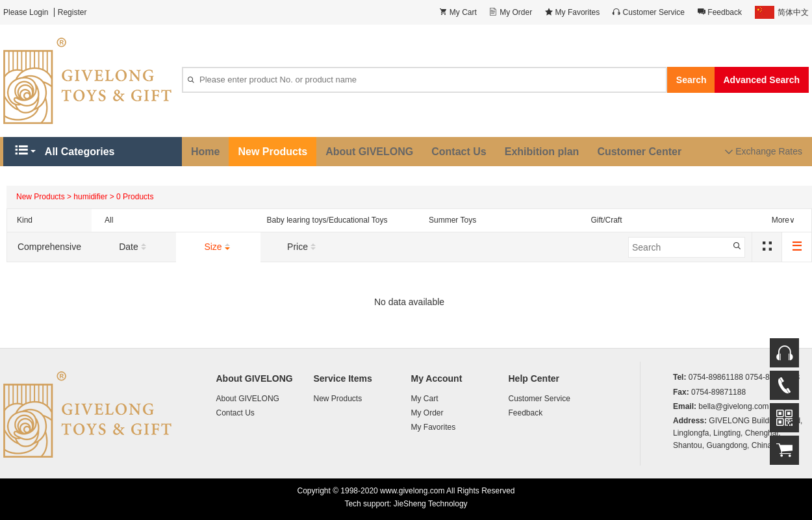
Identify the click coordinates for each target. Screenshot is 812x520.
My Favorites (434, 427)
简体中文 (782, 12)
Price (303, 247)
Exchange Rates (764, 152)
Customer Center (639, 152)
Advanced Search (762, 80)
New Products (273, 152)
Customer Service (539, 399)
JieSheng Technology (431, 504)
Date (134, 247)
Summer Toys (452, 220)
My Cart (425, 399)
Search (691, 80)
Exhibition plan (542, 152)
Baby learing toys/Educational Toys (327, 220)
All (109, 220)
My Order (427, 413)
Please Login (26, 12)
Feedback (526, 413)
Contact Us (459, 152)
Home (205, 152)
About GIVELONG (369, 152)
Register (72, 12)
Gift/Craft (607, 220)
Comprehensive (49, 247)
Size (218, 247)
